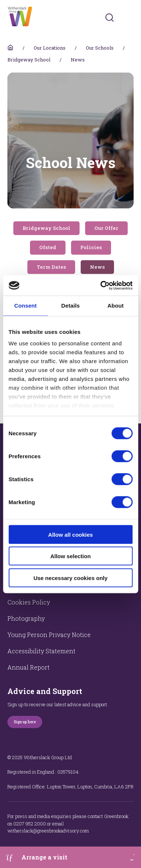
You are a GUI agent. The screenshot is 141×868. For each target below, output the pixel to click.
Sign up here (25, 722)
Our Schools (100, 48)
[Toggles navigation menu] (129, 18)
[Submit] (110, 17)
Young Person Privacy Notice (49, 635)
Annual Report (28, 667)
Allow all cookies (70, 534)
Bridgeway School (29, 60)
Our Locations (50, 48)
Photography (26, 618)
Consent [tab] (25, 306)
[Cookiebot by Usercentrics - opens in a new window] (101, 285)
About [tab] (115, 306)
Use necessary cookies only (70, 578)
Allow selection (70, 556)
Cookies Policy (29, 602)
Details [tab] (71, 306)
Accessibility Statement (41, 651)
